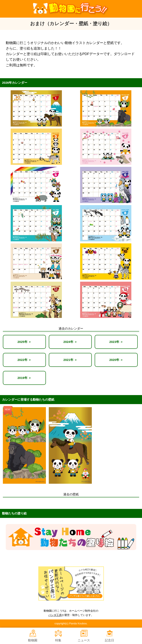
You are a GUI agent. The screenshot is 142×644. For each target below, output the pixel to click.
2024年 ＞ (70, 342)
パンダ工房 (55, 615)
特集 (58, 636)
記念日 (110, 636)
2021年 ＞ (70, 360)
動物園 (33, 636)
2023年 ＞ (116, 342)
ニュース (84, 636)
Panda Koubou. (78, 623)
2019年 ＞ (24, 378)
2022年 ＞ (24, 360)
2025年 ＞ (24, 342)
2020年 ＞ (116, 360)
